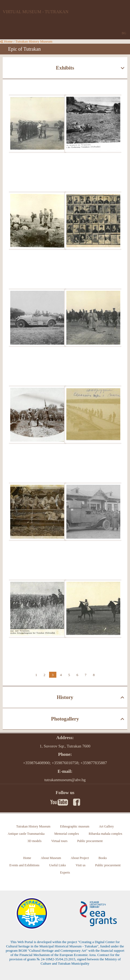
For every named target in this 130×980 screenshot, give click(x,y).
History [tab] (65, 697)
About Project (80, 858)
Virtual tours (59, 841)
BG (124, 33)
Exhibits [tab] (65, 68)
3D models (35, 841)
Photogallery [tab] (65, 719)
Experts (65, 872)
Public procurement (90, 841)
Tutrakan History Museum (34, 41)
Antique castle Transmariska (26, 834)
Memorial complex (67, 834)
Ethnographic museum (75, 826)
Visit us (81, 865)
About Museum (51, 858)
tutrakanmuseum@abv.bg (65, 780)
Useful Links (57, 865)
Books (103, 858)
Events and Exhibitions (24, 865)
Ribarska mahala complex (106, 834)
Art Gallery (106, 826)
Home (8, 41)
